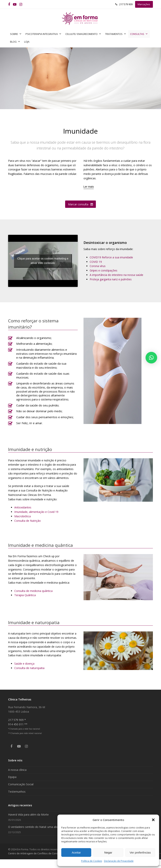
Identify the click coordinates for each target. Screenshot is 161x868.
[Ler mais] (89, 187)
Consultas (139, 34)
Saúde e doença (24, 664)
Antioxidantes (23, 507)
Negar (108, 852)
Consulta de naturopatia (29, 668)
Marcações (144, 4)
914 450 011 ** (18, 724)
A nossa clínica (17, 770)
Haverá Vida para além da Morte (28, 814)
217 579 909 (126, 4)
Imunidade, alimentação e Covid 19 (36, 512)
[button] (153, 820)
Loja (27, 42)
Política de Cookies (92, 861)
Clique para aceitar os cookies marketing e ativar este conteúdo (43, 261)
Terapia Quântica (25, 595)
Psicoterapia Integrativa (43, 34)
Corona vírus (98, 266)
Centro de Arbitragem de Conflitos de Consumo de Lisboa (42, 853)
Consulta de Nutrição (28, 521)
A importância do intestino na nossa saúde (116, 275)
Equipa (12, 777)
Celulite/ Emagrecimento (83, 34)
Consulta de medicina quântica (33, 591)
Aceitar (76, 852)
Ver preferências (140, 852)
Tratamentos (116, 34)
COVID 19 (96, 262)
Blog (15, 42)
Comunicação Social (21, 784)
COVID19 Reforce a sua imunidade (111, 257)
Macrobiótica (23, 516)
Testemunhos (17, 792)
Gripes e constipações (103, 270)
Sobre (16, 34)
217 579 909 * (17, 720)
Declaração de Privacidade (119, 861)
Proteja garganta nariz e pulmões (111, 279)
